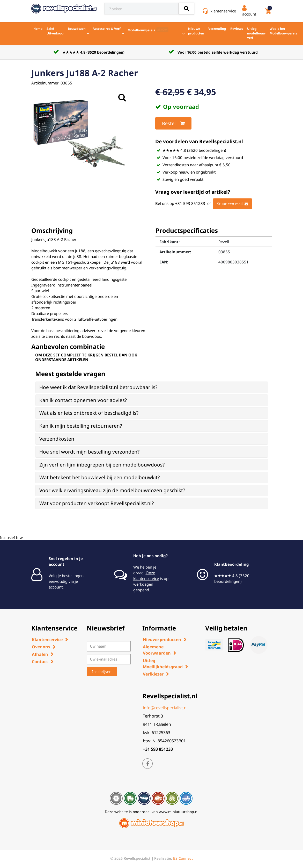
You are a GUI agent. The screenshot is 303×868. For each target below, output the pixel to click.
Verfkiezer (153, 674)
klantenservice (223, 11)
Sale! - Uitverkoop (55, 31)
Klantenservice (47, 640)
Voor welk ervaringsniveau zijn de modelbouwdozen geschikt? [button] (112, 490)
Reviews (237, 29)
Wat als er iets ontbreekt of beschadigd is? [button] (89, 413)
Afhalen (40, 654)
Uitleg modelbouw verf (256, 33)
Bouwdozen (77, 29)
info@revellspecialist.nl (165, 708)
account (56, 587)
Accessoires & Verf (107, 29)
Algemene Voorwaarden (157, 650)
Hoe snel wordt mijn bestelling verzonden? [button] (89, 452)
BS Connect (183, 858)
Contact (40, 662)
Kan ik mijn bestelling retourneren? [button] (81, 426)
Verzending (217, 29)
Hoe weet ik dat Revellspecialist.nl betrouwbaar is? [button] (98, 387)
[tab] (152, 387)
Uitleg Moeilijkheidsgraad (163, 664)
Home (38, 29)
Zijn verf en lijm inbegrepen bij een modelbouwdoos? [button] (102, 465)
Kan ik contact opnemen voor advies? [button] (83, 400)
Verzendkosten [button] (57, 439)
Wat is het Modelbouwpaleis (283, 31)
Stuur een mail (233, 204)
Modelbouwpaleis (148, 30)
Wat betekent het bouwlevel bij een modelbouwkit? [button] (99, 477)
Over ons (41, 647)
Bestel (173, 123)
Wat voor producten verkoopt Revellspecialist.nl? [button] (97, 503)
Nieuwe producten (196, 31)
